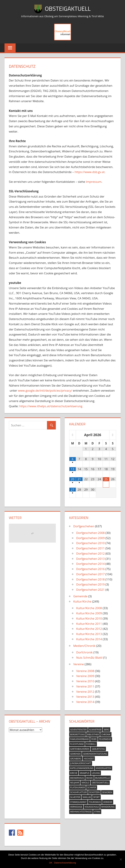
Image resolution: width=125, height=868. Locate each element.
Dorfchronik (85, 652)
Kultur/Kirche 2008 (89, 608)
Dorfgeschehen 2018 (90, 579)
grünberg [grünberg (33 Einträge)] (76, 759)
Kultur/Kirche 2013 (89, 634)
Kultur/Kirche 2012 (89, 629)
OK (51, 863)
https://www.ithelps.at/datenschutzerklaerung (51, 406)
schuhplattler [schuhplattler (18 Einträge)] (78, 792)
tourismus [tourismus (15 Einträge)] (95, 802)
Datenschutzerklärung (65, 863)
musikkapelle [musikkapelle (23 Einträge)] (103, 778)
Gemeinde (80, 596)
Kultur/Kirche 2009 (89, 613)
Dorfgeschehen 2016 (90, 569)
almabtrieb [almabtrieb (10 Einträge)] (95, 730)
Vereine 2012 (85, 692)
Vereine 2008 (85, 671)
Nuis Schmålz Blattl (89, 658)
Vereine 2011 (85, 686)
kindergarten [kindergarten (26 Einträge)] (104, 768)
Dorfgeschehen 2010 (90, 543)
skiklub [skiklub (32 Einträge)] (87, 797)
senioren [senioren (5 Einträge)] (107, 792)
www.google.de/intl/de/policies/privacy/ (45, 390)
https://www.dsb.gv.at (90, 172)
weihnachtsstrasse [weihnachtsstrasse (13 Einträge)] (81, 812)
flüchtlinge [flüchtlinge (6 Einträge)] (77, 744)
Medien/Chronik (84, 646)
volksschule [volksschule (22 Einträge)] (92, 807)
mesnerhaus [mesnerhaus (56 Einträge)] (77, 778)
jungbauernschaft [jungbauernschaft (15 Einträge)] (81, 763)
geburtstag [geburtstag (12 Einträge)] (98, 749)
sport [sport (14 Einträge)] (96, 797)
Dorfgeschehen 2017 (90, 574)
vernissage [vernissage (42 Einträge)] (76, 807)
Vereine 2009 (85, 676)
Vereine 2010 (85, 681)
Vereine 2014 (85, 702)
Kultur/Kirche (82, 601)
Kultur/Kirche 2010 (89, 618)
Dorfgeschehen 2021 (90, 590)
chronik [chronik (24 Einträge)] (106, 734)
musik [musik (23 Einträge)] (90, 778)
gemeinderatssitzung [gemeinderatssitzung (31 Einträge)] (95, 754)
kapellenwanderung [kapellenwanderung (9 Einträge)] (82, 768)
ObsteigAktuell (68, 8)
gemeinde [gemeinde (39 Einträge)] (76, 754)
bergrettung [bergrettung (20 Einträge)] (77, 734)
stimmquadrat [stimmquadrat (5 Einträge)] (78, 802)
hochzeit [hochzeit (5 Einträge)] (89, 759)
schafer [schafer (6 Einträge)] (92, 787)
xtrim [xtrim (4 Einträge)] (97, 812)
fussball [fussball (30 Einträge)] (91, 744)
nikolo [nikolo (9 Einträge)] (85, 783)
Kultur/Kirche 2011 (89, 624)
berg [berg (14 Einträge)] (107, 730)
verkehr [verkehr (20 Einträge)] (108, 802)
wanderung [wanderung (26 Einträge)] (108, 807)
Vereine (79, 664)
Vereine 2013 (85, 697)
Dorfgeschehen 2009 (90, 538)
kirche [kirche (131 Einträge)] (74, 773)
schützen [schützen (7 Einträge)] (94, 792)
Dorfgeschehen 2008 (90, 533)
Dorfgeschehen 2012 (90, 553)
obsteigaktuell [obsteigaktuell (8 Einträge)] (100, 783)
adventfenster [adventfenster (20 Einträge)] (78, 730)
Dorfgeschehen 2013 (90, 559)
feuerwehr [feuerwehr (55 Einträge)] (105, 739)
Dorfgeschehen (84, 526)
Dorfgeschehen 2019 (90, 584)
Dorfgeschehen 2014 (90, 564)
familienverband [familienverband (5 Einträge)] (80, 739)
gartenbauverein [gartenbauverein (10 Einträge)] (80, 749)
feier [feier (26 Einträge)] (94, 739)
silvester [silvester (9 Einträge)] (75, 797)
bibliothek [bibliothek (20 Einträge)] (93, 734)
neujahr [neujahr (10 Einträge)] (75, 783)
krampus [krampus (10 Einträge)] (85, 773)
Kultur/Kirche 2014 (89, 639)
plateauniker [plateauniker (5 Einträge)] (78, 787)
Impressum (94, 182)
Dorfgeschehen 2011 (90, 548)
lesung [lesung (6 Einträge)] (96, 773)
